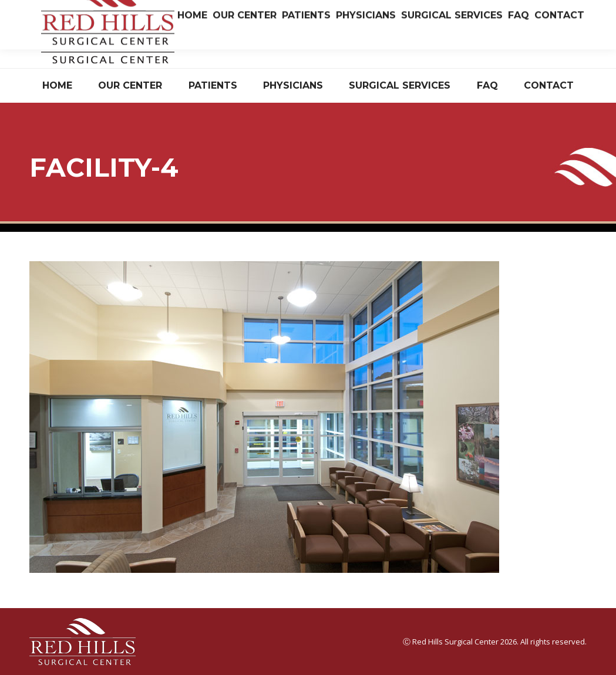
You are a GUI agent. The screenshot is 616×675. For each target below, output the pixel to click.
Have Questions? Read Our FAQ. (529, 43)
